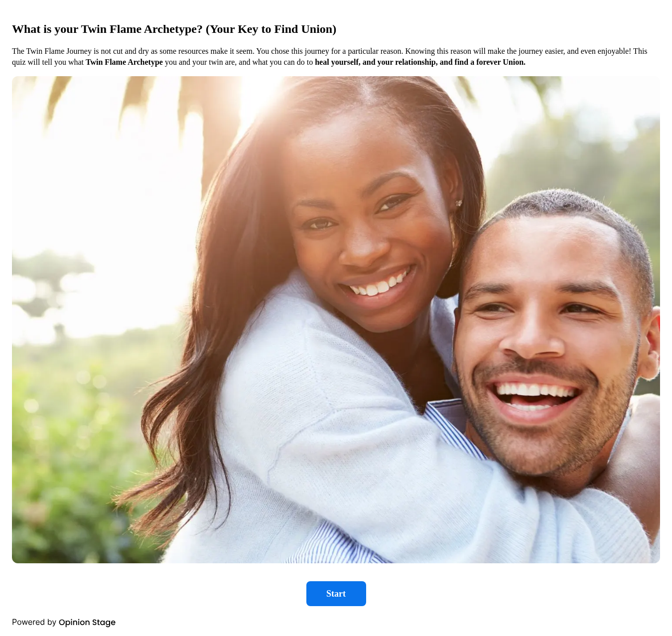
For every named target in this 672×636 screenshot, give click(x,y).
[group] (336, 318)
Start (336, 594)
